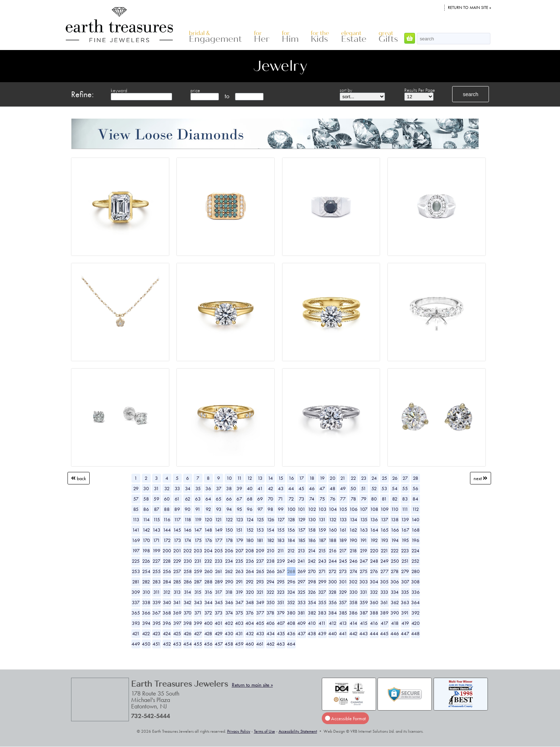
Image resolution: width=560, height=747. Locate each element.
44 (291, 488)
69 (260, 499)
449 (136, 644)
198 (146, 551)
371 (198, 613)
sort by (346, 90)
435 (281, 633)
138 (395, 519)
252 (415, 561)
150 (229, 530)
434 (271, 633)
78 (353, 499)
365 (136, 613)
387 (364, 613)
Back (79, 478)
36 (208, 488)
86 (146, 509)
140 (415, 519)
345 (219, 602)
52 (374, 488)
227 (156, 561)
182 (271, 540)
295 (281, 582)
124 (250, 519)
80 (374, 499)
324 (291, 592)
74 (312, 499)
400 (208, 623)
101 (301, 509)
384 (332, 613)
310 (146, 592)
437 (302, 633)
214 (312, 551)
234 (229, 561)
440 (332, 633)
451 (156, 644)
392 (416, 613)
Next (481, 478)
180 (250, 540)
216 (333, 551)
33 (177, 488)
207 (239, 551)
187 (322, 540)
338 (146, 602)
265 (260, 571)
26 (395, 478)
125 (260, 519)
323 (281, 592)
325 (301, 592)
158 (312, 530)
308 (415, 582)
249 (384, 561)
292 (250, 582)
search (471, 94)
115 (157, 519)
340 (167, 602)
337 (136, 602)
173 (177, 540)
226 (146, 561)
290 (229, 582)
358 (353, 602)
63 (198, 499)
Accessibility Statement (298, 731)
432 (250, 633)
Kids (320, 37)
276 (374, 571)
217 (343, 551)
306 (395, 582)
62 (188, 499)
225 (136, 561)
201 (177, 551)
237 (260, 561)
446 (395, 633)
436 (291, 633)
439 (322, 633)
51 (364, 488)
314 (187, 592)
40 (250, 488)
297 (301, 582)
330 (353, 592)
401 (219, 623)
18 (312, 478)
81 (384, 499)
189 (343, 540)
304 (374, 582)
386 (353, 613)
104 (333, 509)
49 (343, 488)
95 (239, 509)
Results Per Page (420, 90)
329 (343, 592)
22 (353, 478)
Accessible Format (345, 718)
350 (271, 602)
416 (374, 623)
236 (250, 561)
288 (208, 582)
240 (291, 561)
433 (260, 633)
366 (146, 613)
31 (156, 488)
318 (229, 592)
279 (405, 571)
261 (219, 571)
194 (395, 540)
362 (395, 602)
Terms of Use (264, 731)
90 (187, 509)
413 (343, 623)
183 (281, 540)
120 (208, 519)
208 (250, 551)
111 (405, 509)
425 (177, 633)
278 (395, 571)
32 (167, 488)
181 (260, 540)
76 (333, 499)
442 (353, 633)
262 (229, 571)
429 (219, 633)
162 (353, 530)
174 (187, 540)
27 (405, 478)
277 (384, 571)
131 (322, 519)
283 (157, 582)
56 (415, 488)
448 (415, 633)
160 (333, 530)
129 (302, 519)
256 (167, 571)
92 (208, 509)
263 (239, 571)
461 (260, 644)
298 (312, 582)
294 (270, 582)
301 (343, 582)
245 (343, 561)
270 (312, 571)
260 (208, 571)
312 (167, 592)
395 (157, 623)
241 (301, 561)
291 (239, 582)
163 (364, 530)
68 (250, 499)
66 (229, 499)
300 (332, 582)
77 (343, 499)
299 (322, 582)
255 (157, 571)
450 (146, 644)
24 (374, 478)
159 (322, 530)
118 (188, 519)
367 (156, 613)
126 (271, 519)
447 (405, 633)
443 (364, 633)
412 (333, 623)
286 (188, 582)
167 (405, 530)
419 (405, 623)
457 (219, 644)
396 (167, 623)
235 (239, 561)
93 (219, 509)
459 (239, 644)
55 (405, 488)
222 (395, 551)
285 (177, 582)
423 (156, 633)
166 (395, 530)
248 (374, 561)
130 (312, 519)
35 (198, 488)
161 (343, 530)
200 (167, 551)
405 (260, 623)
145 (177, 530)
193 (384, 540)
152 (250, 530)
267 (281, 571)
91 (198, 509)
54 (395, 488)
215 (322, 551)
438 (312, 633)
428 (208, 633)
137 (384, 519)
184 (291, 540)
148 (208, 530)
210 (271, 551)
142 (146, 530)
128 (291, 519)
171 (156, 540)
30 (146, 488)
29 (136, 488)
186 (312, 540)
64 (208, 499)
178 (229, 540)
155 (281, 530)
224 (415, 551)
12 (250, 478)
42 (271, 488)
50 (353, 488)
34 (188, 488)
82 (395, 499)
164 (374, 530)
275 (364, 571)
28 (416, 478)
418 (395, 623)
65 (219, 499)
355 (322, 602)
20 (332, 478)
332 (374, 592)
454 (187, 644)
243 (322, 561)
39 (239, 488)
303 (364, 582)
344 (208, 602)
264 (250, 571)
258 (188, 571)
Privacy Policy (239, 731)
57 (136, 499)
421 (136, 633)
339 (157, 602)
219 (364, 551)
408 (291, 623)
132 (333, 519)
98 (270, 509)
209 (260, 551)
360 (374, 602)
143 (156, 530)
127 (281, 519)
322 (270, 592)
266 (271, 571)
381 (301, 613)
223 (405, 551)
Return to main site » (469, 8)
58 (146, 499)
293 (260, 582)
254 (146, 571)
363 (405, 602)
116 (167, 519)
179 (239, 540)
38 (229, 488)
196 (415, 540)
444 (374, 633)
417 (384, 623)
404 (250, 623)
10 (229, 478)
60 (167, 499)
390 (395, 613)
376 (250, 613)
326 (312, 592)
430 (229, 633)
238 (271, 561)
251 (405, 561)
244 (333, 561)
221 (384, 551)
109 (384, 509)
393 (136, 623)
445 (384, 633)
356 (333, 602)
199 (156, 551)
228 (167, 561)
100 (291, 509)
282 (146, 582)
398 (187, 623)
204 (208, 551)
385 (343, 613)
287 (198, 582)
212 (291, 551)
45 (301, 488)
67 (239, 499)
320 (250, 592)
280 (416, 571)
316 (208, 592)
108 (374, 509)
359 (364, 602)
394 (146, 623)
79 (364, 499)
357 (343, 602)
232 (208, 561)
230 (188, 561)
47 (322, 488)
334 (395, 592)
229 (177, 561)
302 (353, 582)
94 (229, 509)
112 (416, 509)
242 (312, 561)
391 (405, 613)
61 (177, 499)
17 (301, 478)
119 (198, 519)
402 (229, 623)
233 (219, 561)
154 (270, 530)
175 (198, 540)
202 (187, 551)
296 (291, 582)
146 (187, 530)
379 (281, 613)
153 (260, 530)
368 (167, 613)
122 (229, 519)
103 (322, 509)
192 (374, 540)
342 (187, 602)
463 (281, 644)
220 (374, 551)
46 (312, 488)
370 (187, 613)
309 (136, 592)
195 (405, 540)
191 (364, 540)
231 (198, 561)
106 (353, 509)
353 (302, 602)
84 (415, 499)
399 (198, 623)
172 (167, 540)
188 (332, 540)
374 (229, 613)
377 (260, 613)
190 (353, 540)
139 (405, 519)
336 (416, 592)
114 (146, 519)
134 (353, 519)
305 (384, 582)
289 (219, 582)
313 (177, 592)
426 (187, 633)
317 (219, 592)
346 (229, 602)
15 (281, 478)
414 (353, 623)
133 (343, 519)
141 (136, 530)
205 (219, 551)
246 (353, 561)
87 (157, 509)
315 (198, 592)
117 (177, 519)
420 (416, 623)
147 (198, 530)
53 (384, 488)
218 (353, 551)
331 (364, 592)
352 (291, 602)
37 (219, 488)
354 (312, 602)
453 (177, 644)
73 (302, 499)
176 (208, 540)
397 (177, 623)
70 (271, 499)
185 (302, 540)
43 (281, 488)
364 (415, 602)
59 (156, 499)
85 (136, 509)
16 (291, 478)
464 (291, 644)
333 (384, 592)
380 (291, 613)
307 (405, 582)
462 (271, 644)
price (195, 90)
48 (332, 488)
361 (384, 602)
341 (177, 602)
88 (167, 509)
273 (343, 571)
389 (384, 613)
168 (416, 530)
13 (260, 478)
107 (364, 509)
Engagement (215, 37)
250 (395, 561)
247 (364, 561)
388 (374, 613)
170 (146, 540)
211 (281, 551)
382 (312, 613)
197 (136, 551)
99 (281, 509)
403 (239, 623)
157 (302, 530)
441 (343, 633)
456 (208, 644)
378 (270, 613)
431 (239, 633)
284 (167, 582)
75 (322, 499)
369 (177, 613)
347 (239, 602)
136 (374, 519)
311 (157, 592)
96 (250, 509)
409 (301, 623)
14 (270, 478)
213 (301, 551)
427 (198, 633)
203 (198, 551)
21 (343, 478)
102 (312, 509)
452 (167, 644)
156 (291, 530)
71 (281, 499)
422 (146, 633)
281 (136, 582)
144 (167, 530)
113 (136, 519)
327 (322, 592)
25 (384, 478)
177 (219, 540)
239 (281, 561)
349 (260, 602)
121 (219, 519)
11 (239, 478)
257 (177, 571)
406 (270, 623)
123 (239, 519)
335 (405, 592)
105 (343, 509)
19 (322, 478)
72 (291, 499)
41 (260, 488)
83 (405, 499)
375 (239, 613)
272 (332, 571)
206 (229, 551)
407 (281, 623)
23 (364, 478)
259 (198, 571)
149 (219, 530)
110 (395, 509)
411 (322, 623)
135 (364, 519)
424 (167, 633)
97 (260, 509)
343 (198, 602)
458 (229, 644)
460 (250, 644)
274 (353, 571)
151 (239, 530)
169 (136, 540)
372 (208, 613)
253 (136, 571)
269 (302, 571)
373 (219, 613)
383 (322, 613)
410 (312, 623)
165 (384, 530)
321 (260, 592)
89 (177, 509)
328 (332, 592)
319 (239, 592)
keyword (119, 90)
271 (322, 571)
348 (250, 602)
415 (364, 623)
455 (198, 644)
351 (281, 602)
